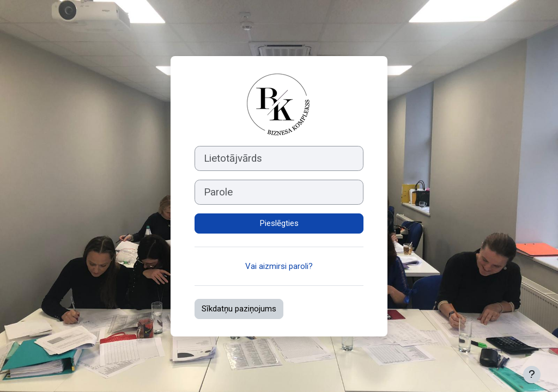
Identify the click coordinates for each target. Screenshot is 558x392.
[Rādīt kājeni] (532, 375)
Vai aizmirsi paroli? (279, 266)
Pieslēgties (279, 223)
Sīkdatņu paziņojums (239, 309)
